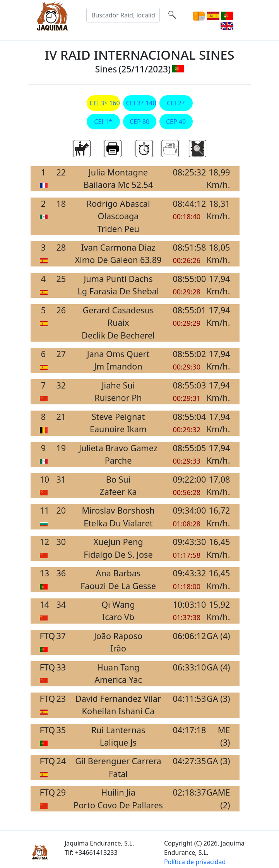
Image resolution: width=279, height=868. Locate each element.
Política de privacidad (195, 862)
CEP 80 (139, 122)
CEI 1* (103, 122)
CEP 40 (176, 122)
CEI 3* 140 (140, 103)
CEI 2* (176, 103)
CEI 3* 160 (103, 103)
